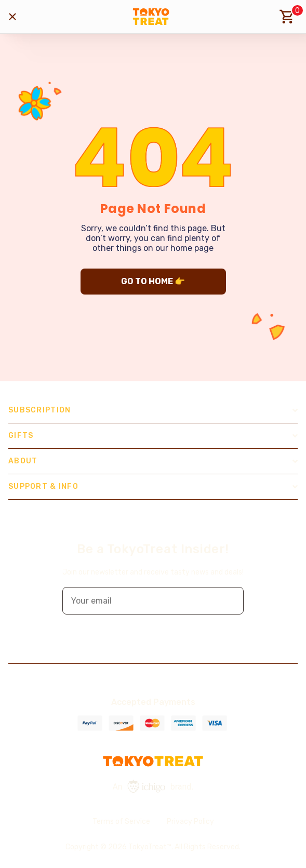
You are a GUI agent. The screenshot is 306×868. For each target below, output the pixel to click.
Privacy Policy (190, 822)
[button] (229, 601)
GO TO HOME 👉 (153, 281)
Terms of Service (121, 822)
